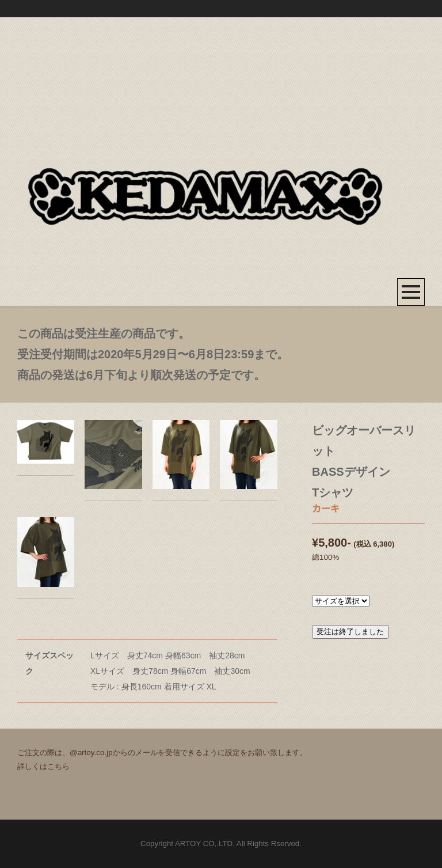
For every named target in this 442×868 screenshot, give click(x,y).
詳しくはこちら (43, 766)
